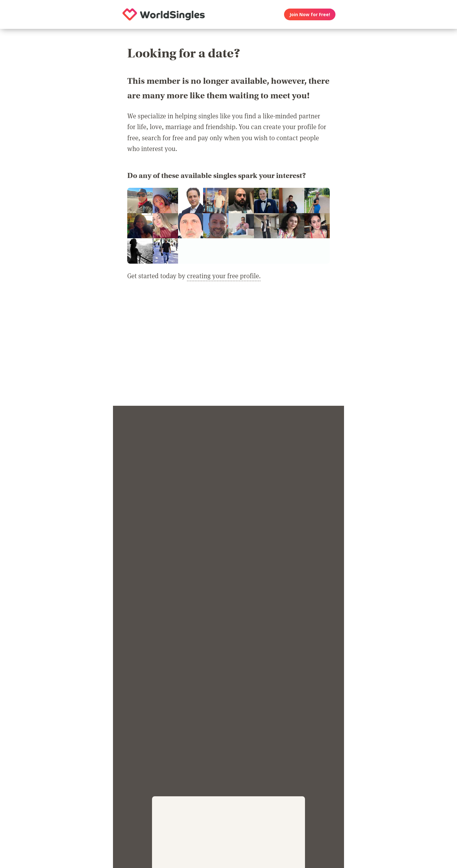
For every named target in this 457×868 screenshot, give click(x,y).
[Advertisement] (228, 347)
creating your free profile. (224, 276)
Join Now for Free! (310, 14)
